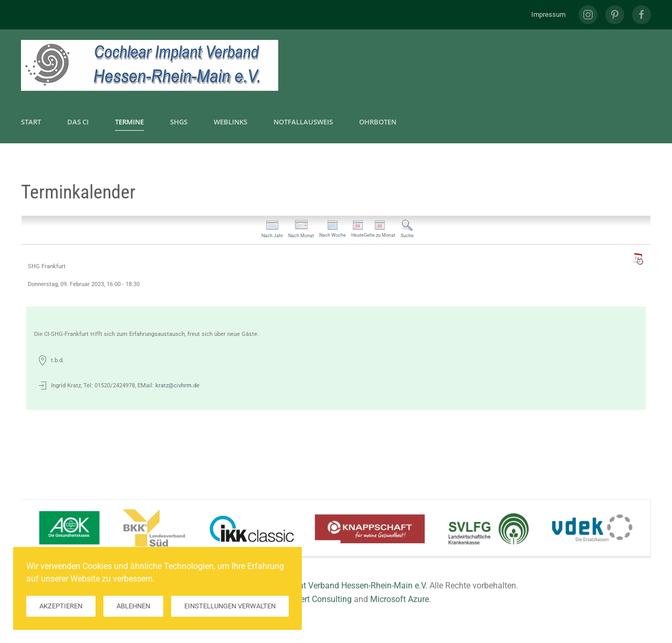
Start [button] (31, 122)
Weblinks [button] (230, 122)
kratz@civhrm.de (177, 386)
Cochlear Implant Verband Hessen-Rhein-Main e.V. (335, 586)
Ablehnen (133, 606)
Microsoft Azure (400, 599)
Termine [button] (129, 122)
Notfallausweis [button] (303, 122)
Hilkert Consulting (319, 599)
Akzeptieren (61, 606)
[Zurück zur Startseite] (150, 65)
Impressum (548, 14)
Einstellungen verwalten (230, 606)
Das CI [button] (78, 122)
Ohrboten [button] (378, 122)
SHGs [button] (179, 122)
